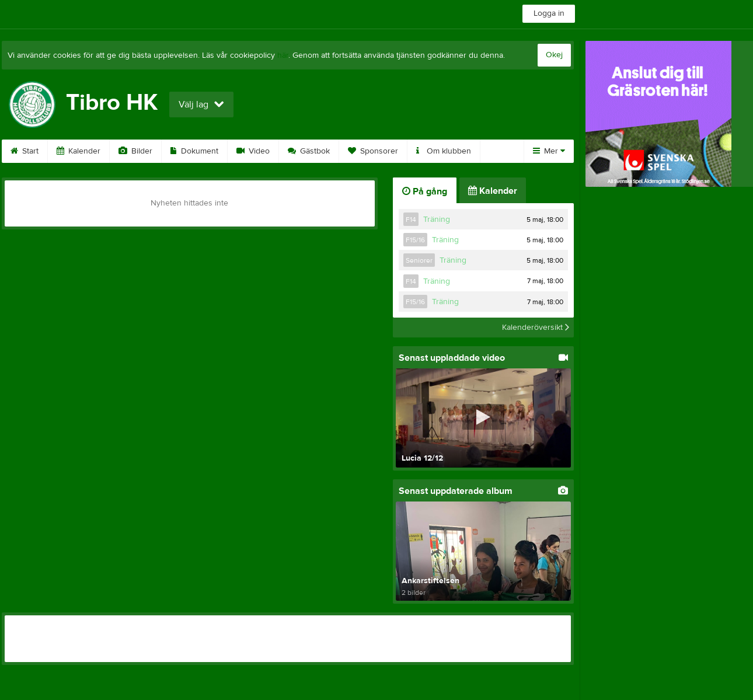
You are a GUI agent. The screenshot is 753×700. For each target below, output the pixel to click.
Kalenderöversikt (536, 328)
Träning (437, 220)
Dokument (194, 151)
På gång (425, 191)
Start (25, 151)
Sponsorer (373, 151)
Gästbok (309, 151)
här (283, 55)
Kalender (79, 151)
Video (253, 151)
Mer (549, 151)
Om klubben (444, 151)
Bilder (135, 151)
